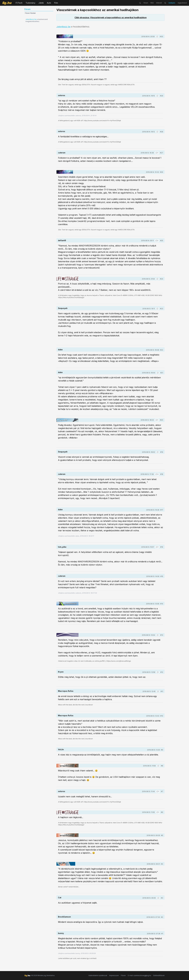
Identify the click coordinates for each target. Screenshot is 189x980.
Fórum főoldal (30, 13)
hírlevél (159, 3)
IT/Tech (19, 3)
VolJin (61, 749)
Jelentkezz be (31, 19)
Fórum (123, 975)
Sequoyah (63, 308)
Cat (60, 898)
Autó (49, 3)
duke (60, 350)
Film (56, 3)
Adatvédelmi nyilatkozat (98, 975)
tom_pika (62, 547)
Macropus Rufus (66, 691)
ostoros (62, 95)
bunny (61, 933)
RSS (152, 3)
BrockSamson (64, 917)
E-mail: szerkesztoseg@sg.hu (139, 975)
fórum (146, 3)
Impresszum (114, 975)
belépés (172, 3)
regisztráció (182, 3)
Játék (41, 3)
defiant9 (62, 240)
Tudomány (30, 3)
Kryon (61, 672)
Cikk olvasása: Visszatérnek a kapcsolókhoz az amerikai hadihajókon (111, 18)
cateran (62, 153)
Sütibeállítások (159, 975)
